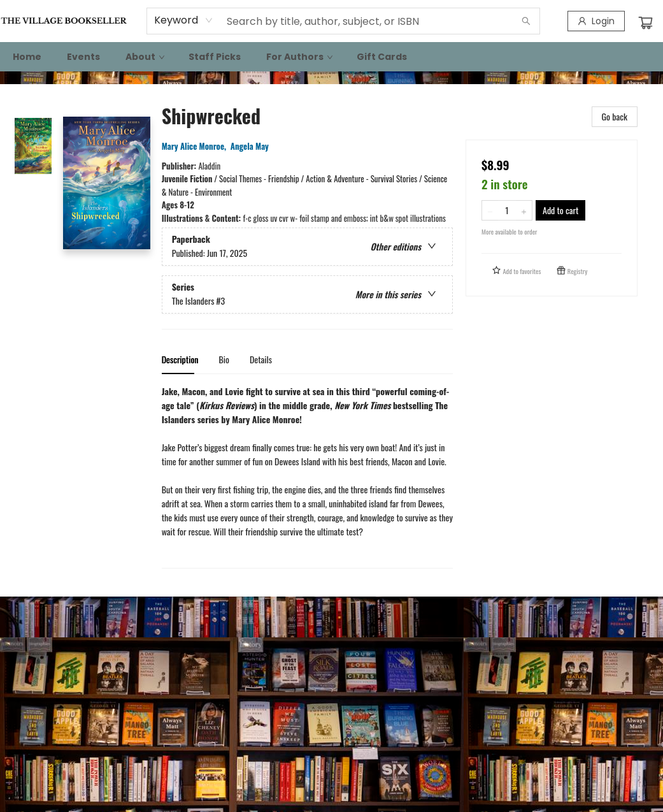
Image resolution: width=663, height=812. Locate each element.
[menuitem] (27, 57)
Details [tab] (261, 359)
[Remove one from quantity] (490, 210)
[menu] (331, 57)
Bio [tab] (224, 359)
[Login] (596, 21)
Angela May (252, 146)
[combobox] (184, 20)
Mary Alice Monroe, (196, 146)
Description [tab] (180, 359)
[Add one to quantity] (524, 210)
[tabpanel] (307, 476)
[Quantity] (507, 210)
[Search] (526, 21)
